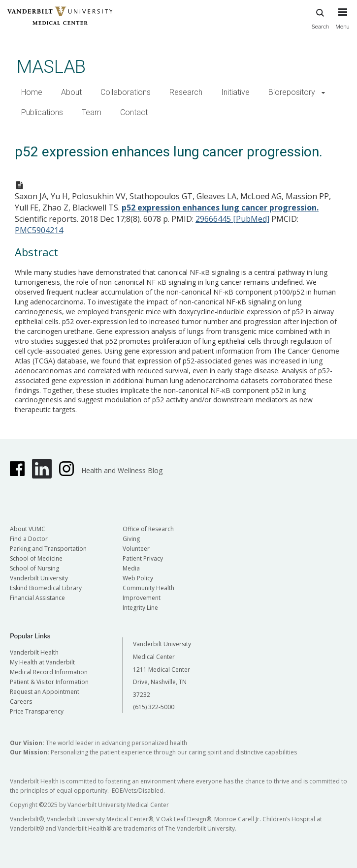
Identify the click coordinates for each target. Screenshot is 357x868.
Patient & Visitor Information (49, 682)
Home (32, 92)
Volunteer (136, 549)
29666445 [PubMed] (232, 219)
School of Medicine (36, 558)
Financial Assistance (37, 598)
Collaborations (126, 92)
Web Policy (138, 578)
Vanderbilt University (39, 578)
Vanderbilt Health (34, 652)
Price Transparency (37, 711)
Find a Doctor (29, 539)
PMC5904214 (39, 230)
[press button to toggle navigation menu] (342, 23)
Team (92, 112)
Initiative (235, 92)
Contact (134, 112)
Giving (131, 539)
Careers (21, 702)
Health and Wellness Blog (122, 470)
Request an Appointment (45, 692)
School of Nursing (34, 568)
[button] (323, 93)
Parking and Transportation (48, 549)
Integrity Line (140, 608)
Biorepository (292, 92)
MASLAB (51, 67)
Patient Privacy (143, 558)
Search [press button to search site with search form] (321, 17)
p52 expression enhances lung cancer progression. (220, 208)
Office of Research (148, 529)
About (71, 92)
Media (131, 568)
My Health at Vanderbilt (42, 662)
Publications (42, 112)
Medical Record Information (49, 672)
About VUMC (28, 529)
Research (186, 92)
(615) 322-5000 (154, 707)
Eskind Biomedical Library (46, 588)
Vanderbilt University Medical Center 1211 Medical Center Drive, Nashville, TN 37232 (162, 669)
